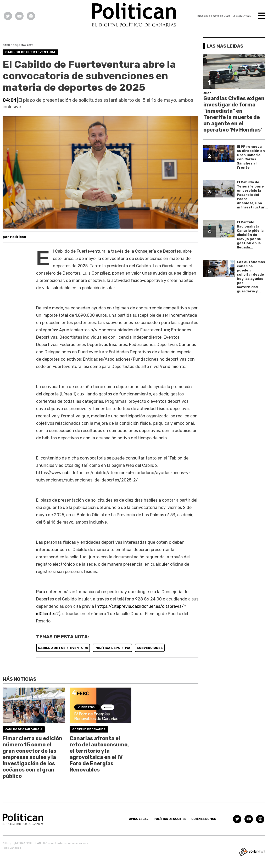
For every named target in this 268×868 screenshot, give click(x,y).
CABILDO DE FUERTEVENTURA (63, 648)
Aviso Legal (139, 819)
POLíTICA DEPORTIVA (112, 648)
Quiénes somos (204, 819)
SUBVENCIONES (150, 648)
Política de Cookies (170, 819)
